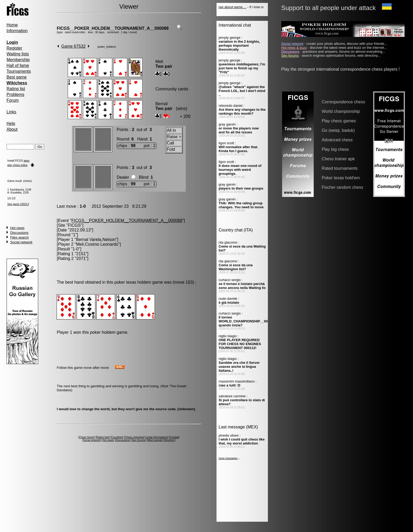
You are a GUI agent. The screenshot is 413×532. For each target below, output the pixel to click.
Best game (17, 77)
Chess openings (134, 437)
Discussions (19, 233)
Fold (171, 149)
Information (17, 31)
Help (11, 124)
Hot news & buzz (294, 48)
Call (170, 143)
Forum (13, 100)
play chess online (18, 165)
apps (27, 161)
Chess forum (87, 437)
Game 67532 (73, 46)
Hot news (17, 228)
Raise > (174, 137)
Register (14, 48)
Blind (144, 177)
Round (123, 139)
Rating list (16, 89)
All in (171, 130)
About (12, 129)
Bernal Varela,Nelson (96, 240)
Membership (18, 60)
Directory (169, 440)
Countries (117, 437)
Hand (142, 139)
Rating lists (103, 437)
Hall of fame (18, 66)
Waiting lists (18, 54)
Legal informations (157, 437)
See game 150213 (18, 204)
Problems (16, 95)
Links (11, 112)
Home (12, 25)
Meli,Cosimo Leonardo (97, 244)
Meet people (155, 440)
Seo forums (138, 440)
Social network (21, 242)
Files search (19, 237)
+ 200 (185, 116)
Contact (174, 437)
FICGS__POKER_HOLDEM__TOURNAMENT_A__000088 (113, 28)
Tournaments (19, 71)
